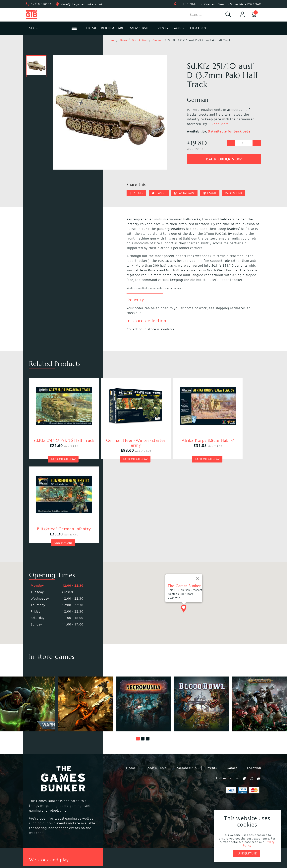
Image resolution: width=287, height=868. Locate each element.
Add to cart (230, 452)
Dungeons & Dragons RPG (49, 812)
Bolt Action (140, 40)
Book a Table (113, 28)
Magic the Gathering (160, 798)
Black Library (220, 788)
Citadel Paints (221, 793)
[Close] (198, 488)
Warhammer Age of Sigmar (107, 793)
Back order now (224, 159)
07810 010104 (41, 4)
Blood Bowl (37, 793)
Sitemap (204, 840)
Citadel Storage (222, 808)
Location (197, 28)
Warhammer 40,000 (44, 788)
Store (123, 40)
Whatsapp (184, 193)
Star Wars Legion (157, 812)
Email (210, 193)
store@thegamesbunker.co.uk (82, 4)
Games (178, 28)
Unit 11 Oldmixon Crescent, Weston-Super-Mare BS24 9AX (220, 4)
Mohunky (176, 850)
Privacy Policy (137, 840)
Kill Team (93, 788)
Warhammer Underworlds (49, 798)
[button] (138, 648)
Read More (220, 124)
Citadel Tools (220, 803)
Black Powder (154, 808)
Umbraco (208, 850)
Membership (141, 28)
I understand (247, 853)
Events (162, 28)
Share (136, 193)
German (158, 40)
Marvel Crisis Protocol (103, 812)
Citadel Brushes (222, 798)
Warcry (149, 793)
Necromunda (154, 788)
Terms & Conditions (173, 840)
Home (92, 28)
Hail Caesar (95, 808)
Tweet (159, 193)
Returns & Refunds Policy (97, 840)
